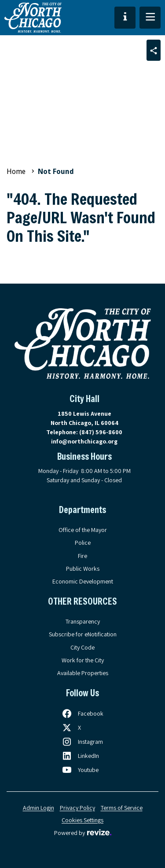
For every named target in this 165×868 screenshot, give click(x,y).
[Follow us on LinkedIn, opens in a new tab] (80, 756)
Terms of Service (122, 808)
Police (83, 543)
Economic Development (83, 581)
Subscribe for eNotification (83, 634)
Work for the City (83, 660)
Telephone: (84, 432)
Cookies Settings (82, 820)
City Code (82, 647)
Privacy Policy (77, 808)
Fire (82, 556)
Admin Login (38, 808)
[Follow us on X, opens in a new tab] (71, 728)
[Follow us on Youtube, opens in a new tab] (80, 770)
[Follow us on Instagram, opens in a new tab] (82, 742)
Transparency (83, 621)
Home (16, 172)
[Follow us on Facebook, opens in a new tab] (82, 713)
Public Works (83, 569)
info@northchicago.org (84, 441)
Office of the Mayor (83, 530)
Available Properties (83, 673)
